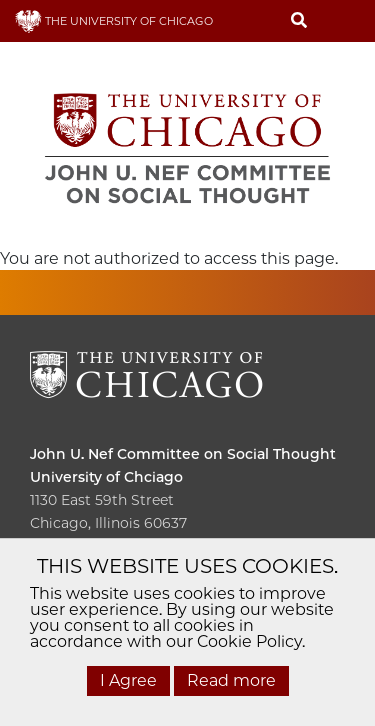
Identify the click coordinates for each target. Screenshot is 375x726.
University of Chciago (106, 477)
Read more (231, 680)
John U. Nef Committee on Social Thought (183, 454)
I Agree (128, 680)
